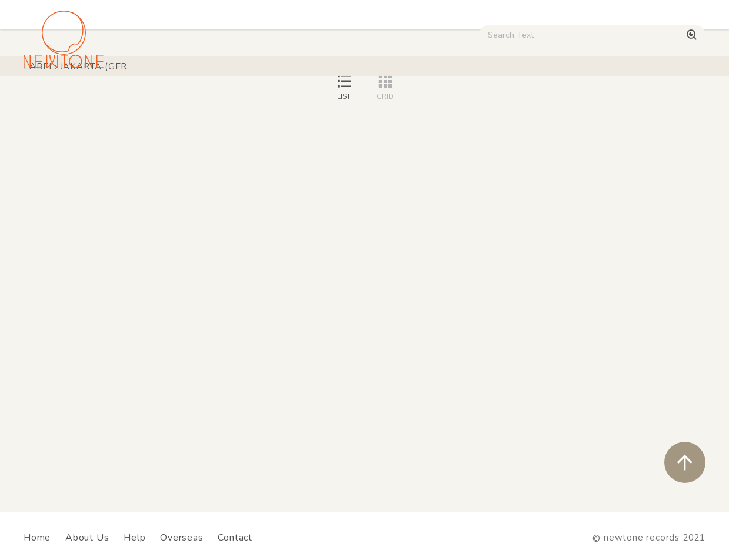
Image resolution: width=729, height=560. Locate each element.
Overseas (182, 538)
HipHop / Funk (224, 100)
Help (134, 538)
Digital (544, 100)
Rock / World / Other (322, 100)
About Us (87, 538)
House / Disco (59, 100)
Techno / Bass (142, 100)
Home (37, 538)
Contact (235, 538)
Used (495, 100)
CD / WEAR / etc (425, 100)
